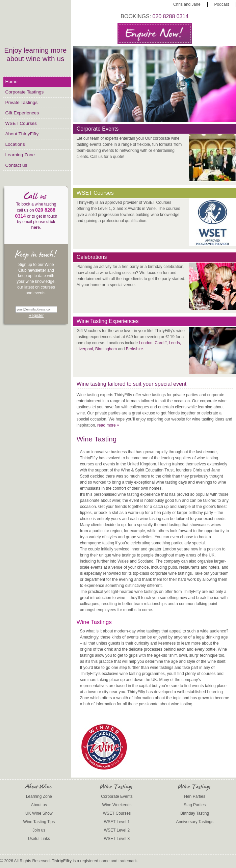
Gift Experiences (22, 113)
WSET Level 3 (117, 839)
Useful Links (39, 839)
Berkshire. (135, 349)
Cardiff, (161, 343)
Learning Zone (20, 155)
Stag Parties (195, 805)
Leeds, (175, 343)
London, (146, 343)
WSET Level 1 (117, 822)
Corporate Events (98, 129)
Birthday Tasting (195, 813)
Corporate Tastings (24, 92)
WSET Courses (21, 123)
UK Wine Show (39, 813)
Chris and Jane (187, 4)
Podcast (222, 4)
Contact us (16, 165)
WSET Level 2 (117, 830)
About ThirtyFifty (22, 134)
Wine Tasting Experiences (108, 321)
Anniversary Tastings (195, 822)
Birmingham (106, 349)
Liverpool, (85, 349)
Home (11, 82)
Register (36, 316)
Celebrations (92, 257)
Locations (15, 144)
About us (39, 805)
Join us (39, 830)
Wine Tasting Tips (39, 822)
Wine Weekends (117, 805)
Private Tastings (21, 102)
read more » (108, 425)
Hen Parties (195, 796)
